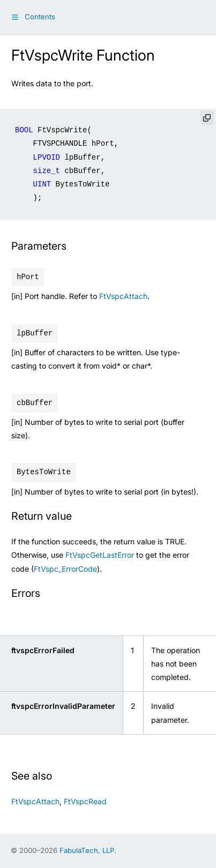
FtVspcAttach (123, 296)
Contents (40, 17)
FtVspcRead (85, 801)
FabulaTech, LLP (87, 850)
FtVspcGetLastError (100, 555)
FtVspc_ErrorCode (65, 569)
